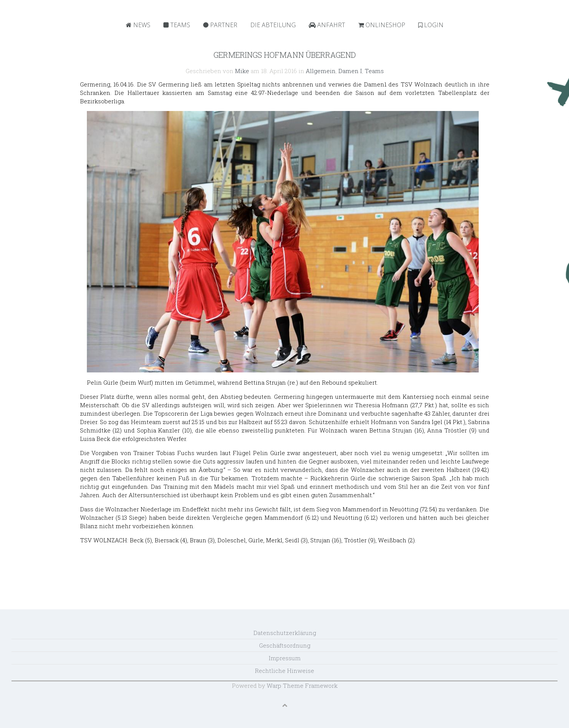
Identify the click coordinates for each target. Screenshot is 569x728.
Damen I (350, 71)
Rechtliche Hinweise (284, 671)
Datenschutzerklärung (285, 633)
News (138, 25)
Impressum (285, 658)
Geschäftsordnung (285, 645)
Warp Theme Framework (302, 686)
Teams (177, 25)
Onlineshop (382, 25)
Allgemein (321, 71)
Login (431, 25)
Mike (242, 71)
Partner (220, 25)
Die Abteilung (273, 25)
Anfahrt (327, 25)
